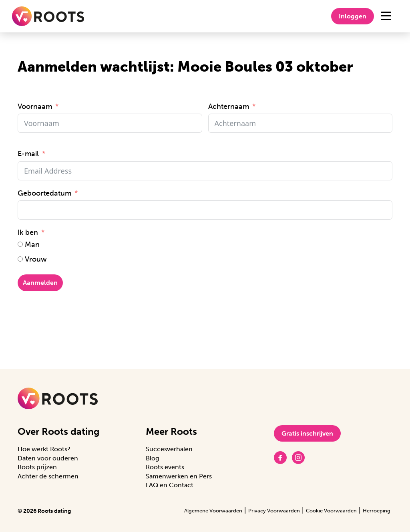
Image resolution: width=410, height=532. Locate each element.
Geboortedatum (44, 193)
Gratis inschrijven (307, 433)
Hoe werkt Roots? (44, 449)
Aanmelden (40, 283)
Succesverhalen (169, 449)
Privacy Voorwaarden (274, 511)
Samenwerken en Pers (179, 476)
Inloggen (353, 16)
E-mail (28, 154)
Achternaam (229, 106)
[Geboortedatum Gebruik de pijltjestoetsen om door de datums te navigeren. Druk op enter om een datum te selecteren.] (205, 210)
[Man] (20, 244)
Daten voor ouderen (48, 458)
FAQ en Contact (170, 485)
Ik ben (28, 232)
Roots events (165, 467)
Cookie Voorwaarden (331, 511)
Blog (152, 458)
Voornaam (35, 106)
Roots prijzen (37, 467)
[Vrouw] (20, 259)
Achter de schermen (48, 476)
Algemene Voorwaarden (213, 511)
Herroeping (377, 511)
